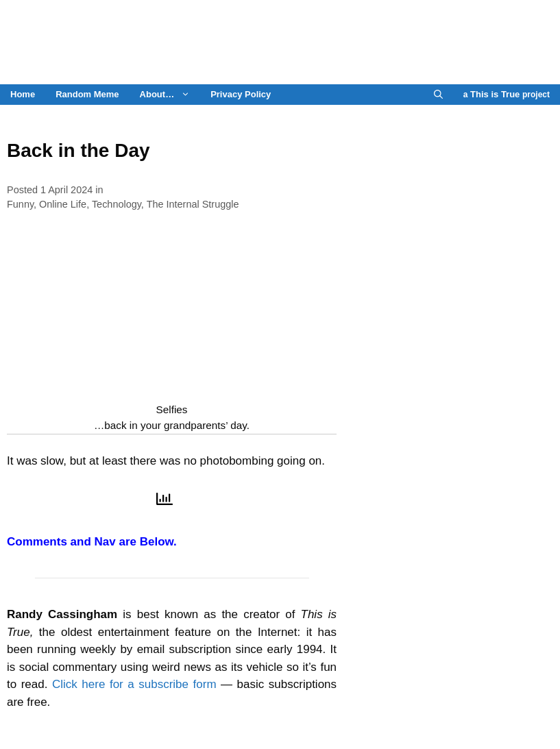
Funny (20, 204)
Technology (117, 204)
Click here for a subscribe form (134, 684)
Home (23, 94)
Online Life (63, 204)
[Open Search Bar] (438, 95)
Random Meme (87, 94)
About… (170, 95)
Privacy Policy (241, 94)
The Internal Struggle (193, 204)
